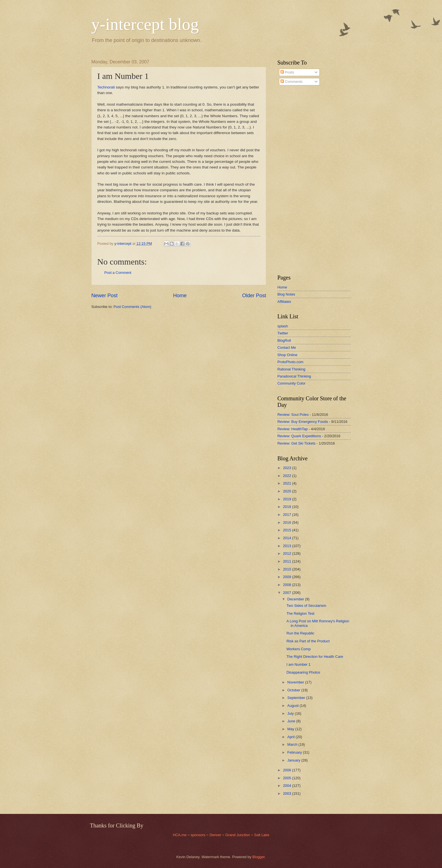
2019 (288, 499)
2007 (288, 593)
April (291, 737)
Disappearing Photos (303, 672)
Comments (291, 82)
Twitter (283, 333)
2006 (288, 770)
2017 (288, 515)
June (292, 721)
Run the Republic (300, 633)
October (294, 690)
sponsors (198, 835)
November (296, 682)
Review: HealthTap (292, 429)
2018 (288, 507)
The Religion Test (300, 613)
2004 (288, 786)
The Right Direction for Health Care (315, 657)
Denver (216, 835)
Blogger (258, 857)
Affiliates (284, 302)
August (293, 706)
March (293, 744)
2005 (288, 778)
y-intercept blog (145, 24)
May (291, 729)
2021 (288, 483)
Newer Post (104, 296)
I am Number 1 (298, 664)
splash (283, 326)
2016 (288, 522)
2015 (288, 530)
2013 (288, 546)
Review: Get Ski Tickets (296, 443)
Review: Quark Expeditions (299, 436)
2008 (288, 585)
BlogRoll (284, 340)
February (295, 752)
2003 (288, 793)
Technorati (106, 87)
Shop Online (287, 355)
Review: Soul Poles (293, 415)
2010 (288, 569)
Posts (287, 72)
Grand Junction (237, 835)
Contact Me (287, 348)
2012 (288, 553)
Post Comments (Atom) (132, 307)
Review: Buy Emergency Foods (303, 422)
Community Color (291, 383)
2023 (288, 468)
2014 (288, 538)
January (294, 760)
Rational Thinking (291, 369)
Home (180, 296)
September (297, 698)
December (296, 599)
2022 (288, 476)
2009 (288, 577)
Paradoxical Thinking (294, 376)
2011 (288, 561)
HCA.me (180, 835)
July (291, 713)
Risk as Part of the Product (308, 641)
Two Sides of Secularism (306, 606)
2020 (288, 491)
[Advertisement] (294, 180)
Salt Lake (262, 835)
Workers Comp (299, 649)
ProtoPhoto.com (290, 362)
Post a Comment (118, 273)
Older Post (254, 296)
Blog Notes (286, 294)
